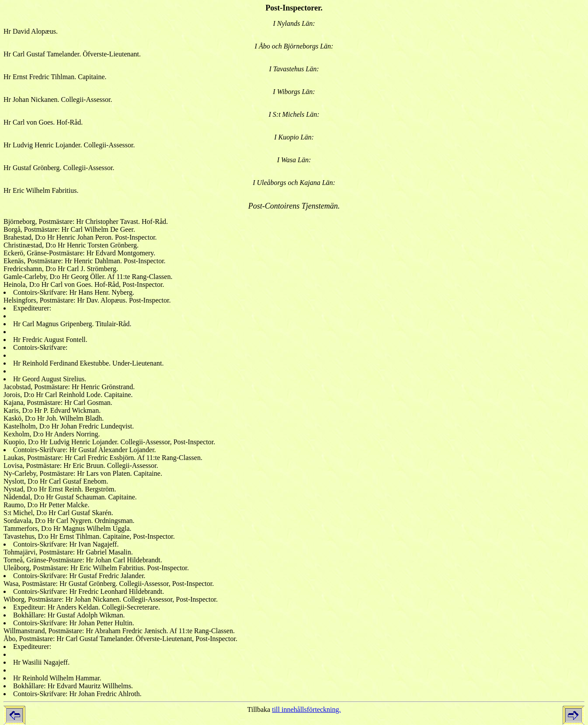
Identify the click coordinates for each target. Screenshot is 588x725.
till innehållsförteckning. (306, 709)
